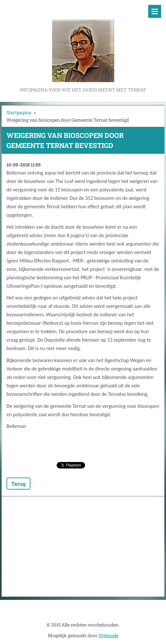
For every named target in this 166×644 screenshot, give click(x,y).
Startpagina (19, 112)
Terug (18, 484)
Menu (155, 11)
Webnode (108, 635)
